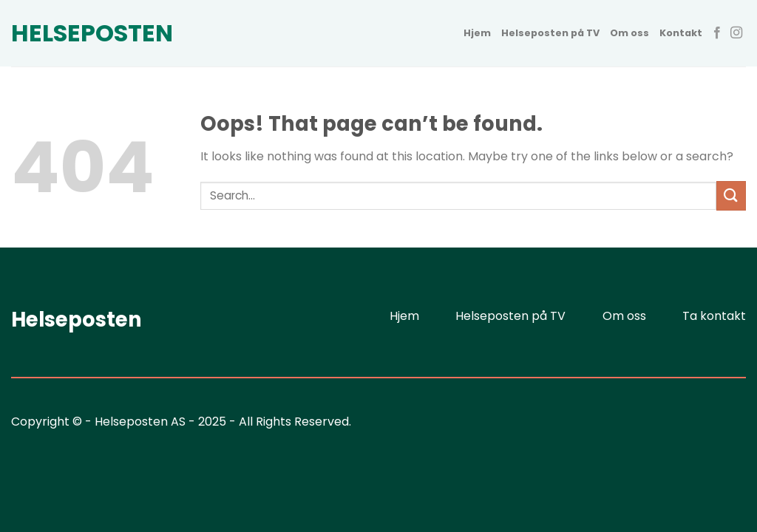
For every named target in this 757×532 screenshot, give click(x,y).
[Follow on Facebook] (717, 33)
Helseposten (85, 33)
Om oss (629, 33)
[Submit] (731, 195)
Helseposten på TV (550, 33)
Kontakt (681, 33)
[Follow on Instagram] (736, 33)
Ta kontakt (714, 316)
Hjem (477, 33)
